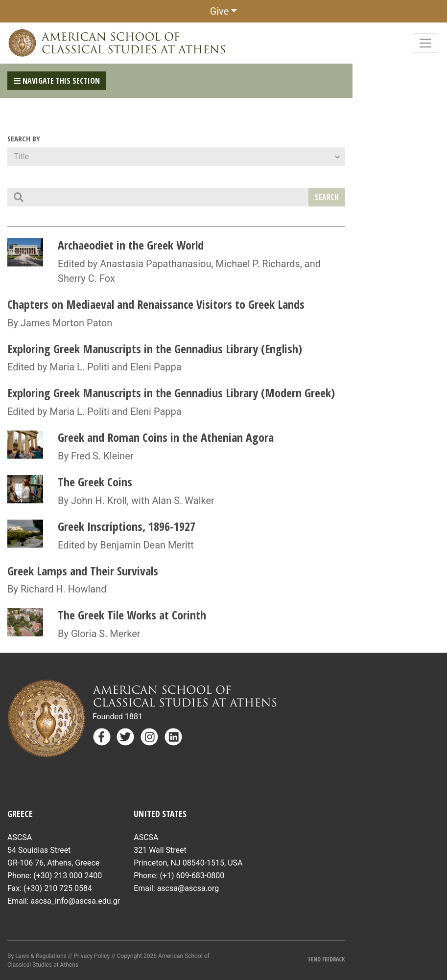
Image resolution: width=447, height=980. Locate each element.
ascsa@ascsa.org (188, 888)
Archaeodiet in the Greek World (131, 245)
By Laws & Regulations (37, 956)
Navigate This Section (57, 81)
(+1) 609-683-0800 (192, 876)
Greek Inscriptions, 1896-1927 (127, 526)
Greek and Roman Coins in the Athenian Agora (166, 437)
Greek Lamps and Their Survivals (83, 571)
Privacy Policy (92, 956)
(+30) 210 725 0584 (58, 888)
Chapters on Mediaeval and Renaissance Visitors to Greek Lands (156, 304)
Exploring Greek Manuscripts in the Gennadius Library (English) (155, 349)
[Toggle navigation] (425, 43)
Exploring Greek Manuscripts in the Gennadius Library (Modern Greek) (171, 393)
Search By (24, 138)
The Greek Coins (95, 482)
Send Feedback (326, 959)
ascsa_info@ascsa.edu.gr (75, 901)
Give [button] (220, 11)
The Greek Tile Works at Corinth (132, 615)
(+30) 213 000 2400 (68, 876)
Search (327, 197)
